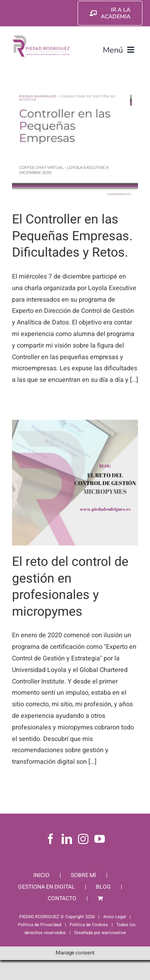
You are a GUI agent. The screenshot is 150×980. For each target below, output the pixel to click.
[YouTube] (100, 839)
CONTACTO (62, 898)
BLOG (103, 887)
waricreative (114, 933)
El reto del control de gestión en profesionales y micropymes (70, 587)
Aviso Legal (115, 917)
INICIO (41, 875)
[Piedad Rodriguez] (42, 38)
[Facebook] (50, 839)
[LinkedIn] (67, 839)
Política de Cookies (89, 925)
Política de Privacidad (40, 925)
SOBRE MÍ (83, 875)
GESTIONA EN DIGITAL (46, 887)
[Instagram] (83, 839)
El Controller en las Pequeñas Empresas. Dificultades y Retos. (72, 236)
